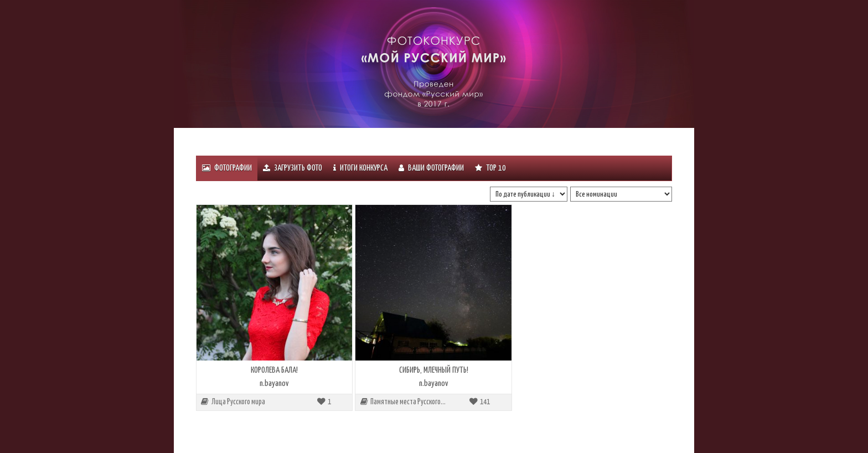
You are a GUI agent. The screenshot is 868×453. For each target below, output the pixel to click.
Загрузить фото (293, 168)
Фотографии (227, 168)
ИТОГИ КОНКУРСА (360, 168)
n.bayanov (274, 383)
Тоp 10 (490, 168)
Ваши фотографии (431, 168)
